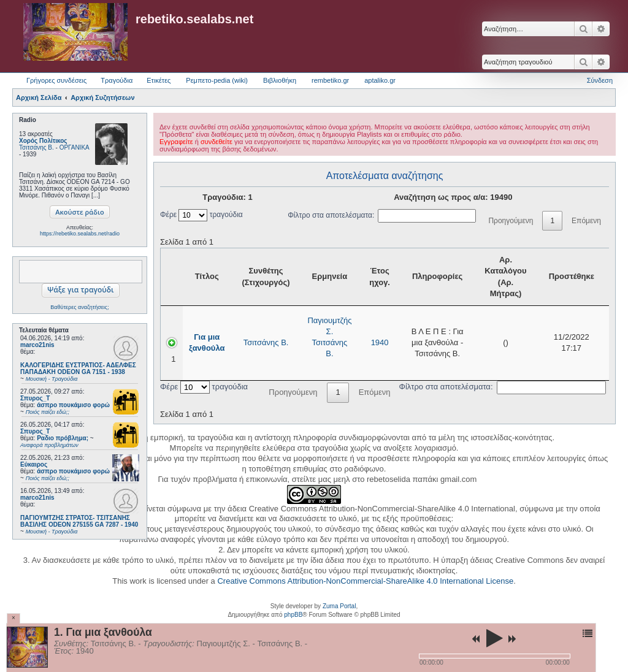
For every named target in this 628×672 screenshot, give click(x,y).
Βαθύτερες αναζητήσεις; (79, 307)
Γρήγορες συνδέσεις (56, 80)
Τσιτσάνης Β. (36, 147)
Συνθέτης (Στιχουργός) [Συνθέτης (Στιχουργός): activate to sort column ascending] (266, 276)
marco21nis (37, 345)
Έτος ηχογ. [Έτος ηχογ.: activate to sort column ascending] (380, 276)
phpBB (293, 615)
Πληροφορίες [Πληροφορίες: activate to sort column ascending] (437, 276)
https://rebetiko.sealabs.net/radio (80, 234)
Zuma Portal (339, 606)
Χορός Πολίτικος (43, 141)
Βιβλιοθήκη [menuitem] (280, 80)
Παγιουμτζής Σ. (329, 326)
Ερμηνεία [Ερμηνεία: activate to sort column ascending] (330, 276)
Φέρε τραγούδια (201, 215)
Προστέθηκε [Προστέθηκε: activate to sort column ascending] (572, 276)
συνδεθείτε (216, 142)
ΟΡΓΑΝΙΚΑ (75, 147)
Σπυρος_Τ (35, 398)
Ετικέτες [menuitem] (159, 80)
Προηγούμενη (511, 221)
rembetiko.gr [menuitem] (330, 80)
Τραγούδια (117, 80)
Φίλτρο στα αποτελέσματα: (382, 215)
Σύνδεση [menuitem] (600, 80)
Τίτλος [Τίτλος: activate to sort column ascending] (207, 276)
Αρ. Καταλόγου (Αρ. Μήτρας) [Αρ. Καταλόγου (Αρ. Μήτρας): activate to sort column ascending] (505, 277)
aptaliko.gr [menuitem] (380, 80)
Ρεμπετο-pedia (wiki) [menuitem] (217, 80)
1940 (380, 342)
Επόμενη (586, 221)
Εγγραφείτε (176, 142)
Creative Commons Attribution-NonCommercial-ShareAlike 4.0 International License (365, 581)
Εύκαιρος (34, 464)
